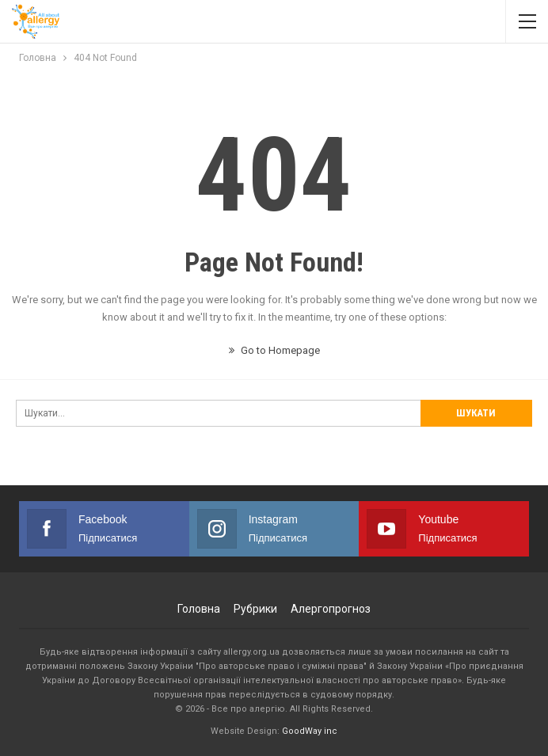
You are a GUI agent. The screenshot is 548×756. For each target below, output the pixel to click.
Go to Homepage (274, 350)
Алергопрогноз (331, 609)
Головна (199, 609)
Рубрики (255, 609)
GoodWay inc (310, 731)
